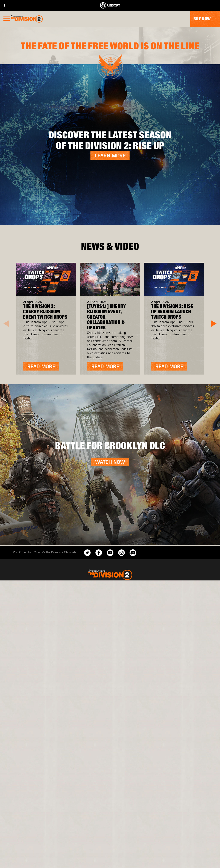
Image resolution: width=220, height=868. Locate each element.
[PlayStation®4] (133, 615)
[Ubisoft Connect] (133, 623)
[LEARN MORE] (110, 155)
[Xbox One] (133, 606)
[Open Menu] (7, 19)
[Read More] (41, 366)
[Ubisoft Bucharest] (62, 615)
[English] (110, 722)
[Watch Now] (110, 462)
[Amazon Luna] (133, 632)
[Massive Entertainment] (62, 606)
